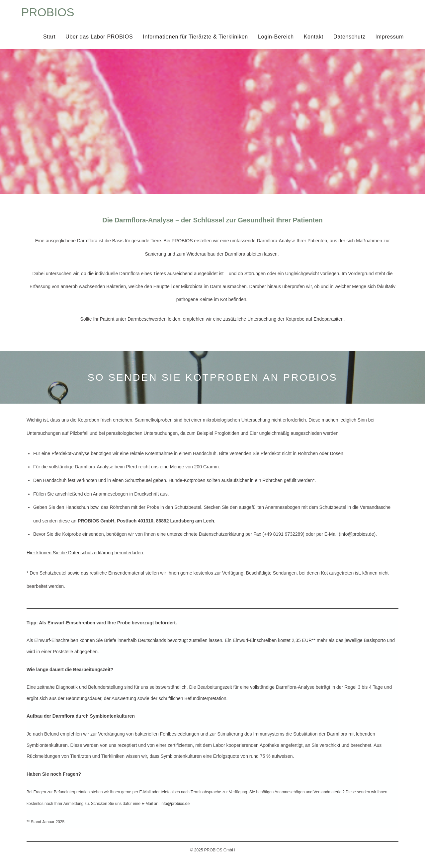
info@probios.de (357, 534)
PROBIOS (48, 12)
